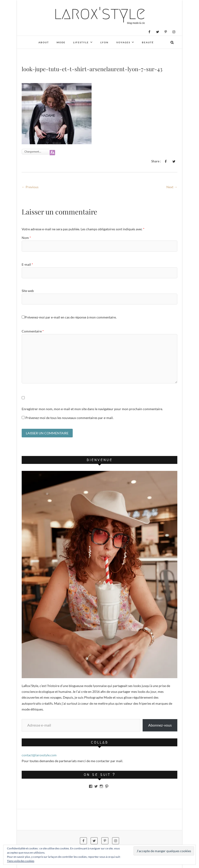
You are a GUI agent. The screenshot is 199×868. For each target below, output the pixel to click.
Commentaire (33, 331)
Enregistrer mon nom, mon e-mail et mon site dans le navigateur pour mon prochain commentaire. (92, 409)
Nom (26, 238)
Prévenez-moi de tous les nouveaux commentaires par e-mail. (69, 418)
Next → (172, 187)
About (44, 42)
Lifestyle (81, 42)
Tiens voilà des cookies (21, 861)
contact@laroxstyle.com (39, 755)
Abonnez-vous (160, 725)
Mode (61, 42)
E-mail (27, 264)
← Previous (30, 187)
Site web (28, 291)
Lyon (105, 42)
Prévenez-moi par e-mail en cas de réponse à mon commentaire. (69, 317)
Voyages (123, 42)
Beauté (148, 42)
